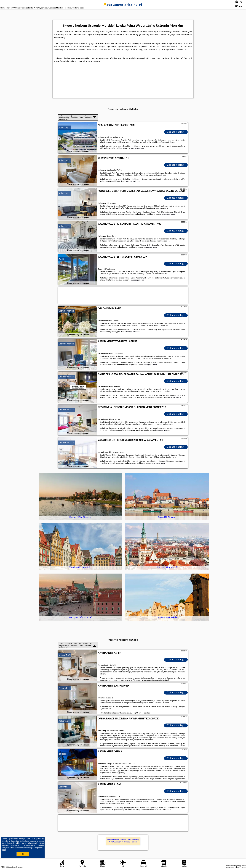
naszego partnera (137, 148)
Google (5, 841)
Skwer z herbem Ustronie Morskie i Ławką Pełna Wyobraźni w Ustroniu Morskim (123, 841)
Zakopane (63, 754)
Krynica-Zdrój (65, 655)
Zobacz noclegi (176, 132)
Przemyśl (63, 688)
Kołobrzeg (63, 127)
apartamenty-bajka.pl (123, 5)
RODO (4, 850)
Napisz (243, 867)
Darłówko (63, 787)
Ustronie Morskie (67, 311)
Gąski (61, 259)
